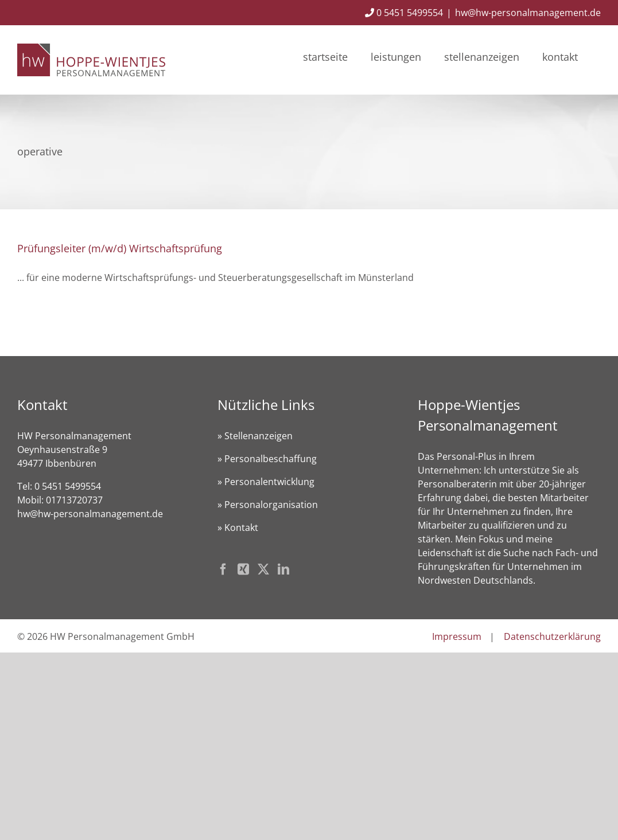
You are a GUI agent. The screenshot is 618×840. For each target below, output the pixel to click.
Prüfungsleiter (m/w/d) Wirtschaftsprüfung (120, 248)
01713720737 (74, 500)
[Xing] (243, 569)
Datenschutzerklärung (552, 636)
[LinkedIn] (283, 569)
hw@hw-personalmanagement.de (528, 13)
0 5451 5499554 (404, 13)
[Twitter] (263, 569)
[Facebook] (223, 569)
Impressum (457, 636)
